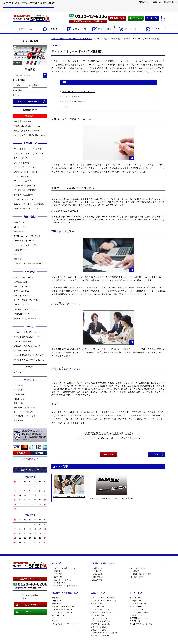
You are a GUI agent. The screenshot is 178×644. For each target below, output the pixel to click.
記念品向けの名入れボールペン (27, 346)
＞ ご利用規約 (134, 571)
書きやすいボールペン (24, 341)
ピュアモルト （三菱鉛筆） (26, 190)
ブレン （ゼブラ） (22, 163)
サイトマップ (19, 421)
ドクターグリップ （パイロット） (29, 167)
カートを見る (30, 596)
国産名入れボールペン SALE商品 (28, 131)
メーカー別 (127, 29)
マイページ (138, 18)
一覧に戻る (108, 455)
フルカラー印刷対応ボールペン (27, 332)
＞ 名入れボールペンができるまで (64, 586)
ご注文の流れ (19, 394)
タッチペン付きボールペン (26, 245)
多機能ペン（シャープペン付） (27, 236)
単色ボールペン (21, 222)
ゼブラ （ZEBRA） (22, 291)
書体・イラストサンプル (24, 412)
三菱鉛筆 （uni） (21, 282)
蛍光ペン (18, 259)
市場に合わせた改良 (71, 96)
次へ (157, 455)
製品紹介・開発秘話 (113, 39)
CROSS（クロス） (22, 305)
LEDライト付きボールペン (25, 241)
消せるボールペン (22, 250)
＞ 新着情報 (56, 571)
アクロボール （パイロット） (27, 172)
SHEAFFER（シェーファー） (27, 309)
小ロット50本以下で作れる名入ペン (29, 355)
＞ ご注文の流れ (96, 571)
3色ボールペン (20, 231)
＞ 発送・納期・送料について (140, 568)
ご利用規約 (18, 390)
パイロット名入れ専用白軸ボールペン (30, 135)
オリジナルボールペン (24, 277)
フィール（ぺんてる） (24, 181)
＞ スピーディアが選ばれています (64, 568)
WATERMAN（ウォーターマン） (28, 318)
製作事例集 (169, 2)
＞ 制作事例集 (57, 577)
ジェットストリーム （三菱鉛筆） (29, 149)
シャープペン (20, 254)
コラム (98, 39)
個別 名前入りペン (22, 351)
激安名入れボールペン (24, 121)
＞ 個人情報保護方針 (136, 577)
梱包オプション (20, 399)
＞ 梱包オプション (97, 577)
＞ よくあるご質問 (58, 583)
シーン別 (153, 29)
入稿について (19, 386)
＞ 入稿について (96, 574)
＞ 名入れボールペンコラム (62, 580)
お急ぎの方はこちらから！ (30, 579)
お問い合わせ (119, 18)
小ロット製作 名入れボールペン (28, 337)
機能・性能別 (102, 29)
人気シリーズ (76, 29)
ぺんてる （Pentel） (23, 296)
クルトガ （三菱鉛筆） (24, 195)
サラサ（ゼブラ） (22, 158)
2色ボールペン (20, 227)
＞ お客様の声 (57, 574)
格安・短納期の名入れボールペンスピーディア (72, 39)
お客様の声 (156, 2)
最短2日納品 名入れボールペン (27, 126)
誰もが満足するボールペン (74, 101)
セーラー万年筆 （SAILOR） (26, 300)
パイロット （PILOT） (24, 286)
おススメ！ (51, 29)
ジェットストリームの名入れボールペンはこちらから (108, 438)
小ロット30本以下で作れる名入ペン (29, 360)
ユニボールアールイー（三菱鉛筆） (29, 204)
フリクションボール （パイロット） (30, 154)
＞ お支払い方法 (96, 580)
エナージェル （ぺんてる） (26, 186)
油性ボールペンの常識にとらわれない (79, 92)
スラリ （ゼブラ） (22, 176)
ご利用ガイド (143, 2)
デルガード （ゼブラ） (24, 199)
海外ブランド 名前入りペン (26, 209)
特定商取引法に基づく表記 (25, 416)
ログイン (154, 18)
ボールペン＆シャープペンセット (28, 263)
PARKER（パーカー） (24, 314)
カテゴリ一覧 (25, 29)
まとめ (65, 106)
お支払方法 (18, 403)
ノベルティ (19, 372)
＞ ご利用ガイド (96, 568)
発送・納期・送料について (25, 408)
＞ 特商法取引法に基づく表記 (140, 574)
